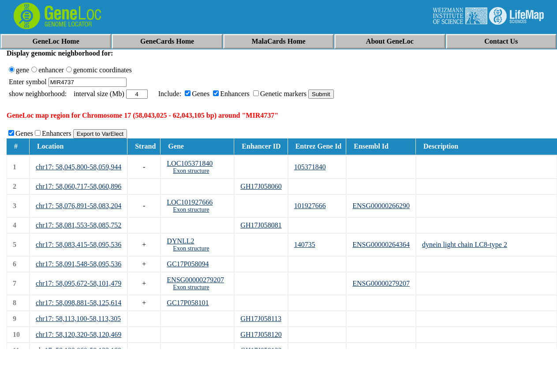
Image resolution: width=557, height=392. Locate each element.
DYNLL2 (180, 241)
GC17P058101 (188, 303)
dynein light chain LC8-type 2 (465, 245)
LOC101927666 (190, 202)
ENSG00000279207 (195, 280)
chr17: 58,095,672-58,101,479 (79, 283)
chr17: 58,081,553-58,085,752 (79, 225)
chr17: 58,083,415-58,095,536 (79, 245)
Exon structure (191, 171)
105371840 (310, 167)
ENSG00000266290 (381, 206)
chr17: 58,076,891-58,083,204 (79, 206)
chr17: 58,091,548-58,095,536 (79, 264)
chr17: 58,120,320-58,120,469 (79, 334)
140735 (305, 245)
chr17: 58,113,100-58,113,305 (78, 319)
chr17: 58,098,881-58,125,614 (79, 303)
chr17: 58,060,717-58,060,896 (79, 186)
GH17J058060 (261, 186)
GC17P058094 (188, 264)
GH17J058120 (261, 334)
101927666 (310, 206)
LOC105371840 (190, 163)
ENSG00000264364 (381, 245)
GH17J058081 (261, 225)
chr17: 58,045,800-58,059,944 (79, 167)
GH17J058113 (261, 319)
